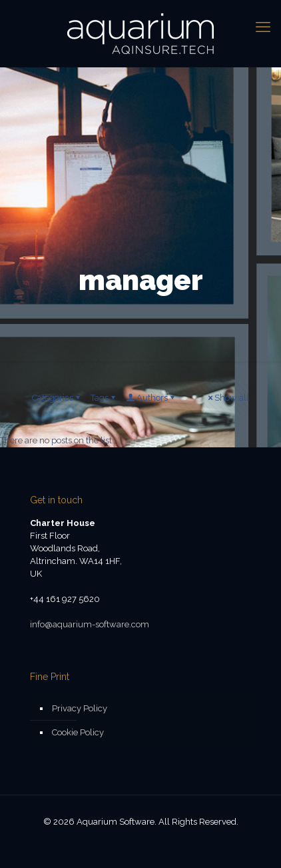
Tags (104, 398)
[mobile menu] (263, 27)
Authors (151, 398)
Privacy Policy (80, 708)
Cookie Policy (78, 732)
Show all (227, 398)
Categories (57, 398)
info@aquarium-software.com (90, 624)
